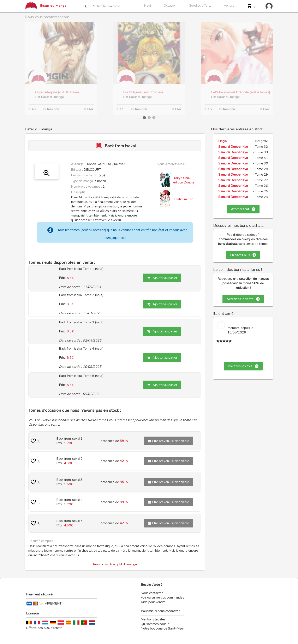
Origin (222, 141)
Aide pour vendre (153, 602)
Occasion (170, 6)
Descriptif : (79, 192)
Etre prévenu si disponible (168, 441)
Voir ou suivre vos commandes (162, 598)
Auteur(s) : (79, 164)
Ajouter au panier (162, 278)
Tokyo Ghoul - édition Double (184, 180)
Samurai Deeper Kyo (233, 147)
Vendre (229, 6)
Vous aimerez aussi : (172, 164)
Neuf (148, 6)
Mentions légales (153, 619)
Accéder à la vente (243, 299)
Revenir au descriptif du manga (115, 564)
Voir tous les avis (243, 366)
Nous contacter (152, 593)
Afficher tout (243, 209)
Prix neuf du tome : (85, 175)
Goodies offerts (200, 6)
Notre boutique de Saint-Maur (162, 629)
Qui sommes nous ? (155, 624)
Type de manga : (83, 181)
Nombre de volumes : (86, 187)
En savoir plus (243, 255)
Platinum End (184, 199)
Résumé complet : (41, 541)
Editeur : (77, 170)
